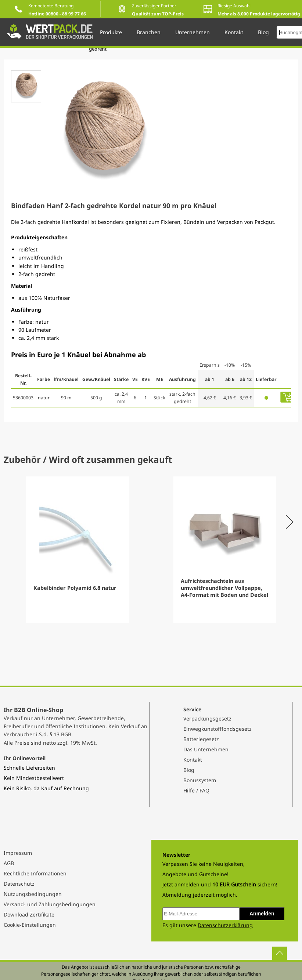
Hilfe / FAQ (196, 790)
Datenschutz (19, 884)
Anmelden (262, 914)
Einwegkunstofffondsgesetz (217, 729)
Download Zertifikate (29, 914)
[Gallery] (151, 550)
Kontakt (193, 760)
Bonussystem (200, 780)
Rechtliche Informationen (35, 873)
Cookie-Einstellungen (30, 925)
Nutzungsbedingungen (33, 894)
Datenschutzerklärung (225, 925)
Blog (189, 770)
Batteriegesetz (201, 739)
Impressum (18, 853)
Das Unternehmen (206, 749)
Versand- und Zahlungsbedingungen (50, 904)
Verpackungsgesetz (207, 718)
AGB (9, 863)
